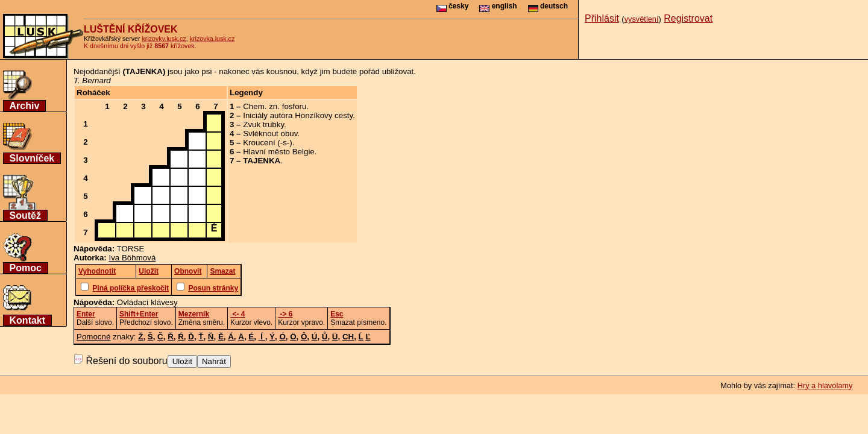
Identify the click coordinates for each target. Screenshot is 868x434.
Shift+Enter (139, 314)
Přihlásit (602, 18)
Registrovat (688, 18)
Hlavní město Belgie (279, 152)
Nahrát (214, 361)
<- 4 (237, 314)
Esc (337, 314)
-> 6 (285, 314)
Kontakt (28, 320)
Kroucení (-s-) (267, 143)
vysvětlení (642, 19)
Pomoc (26, 268)
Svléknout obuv (270, 134)
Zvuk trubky (263, 124)
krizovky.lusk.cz (164, 39)
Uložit (182, 361)
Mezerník (194, 314)
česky (453, 6)
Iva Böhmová (133, 258)
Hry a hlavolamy (825, 385)
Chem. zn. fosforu (275, 106)
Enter (86, 314)
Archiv (25, 106)
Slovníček (32, 158)
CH (348, 337)
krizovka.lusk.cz (212, 39)
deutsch (548, 6)
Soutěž (25, 215)
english (498, 6)
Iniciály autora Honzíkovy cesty (298, 115)
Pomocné (93, 337)
